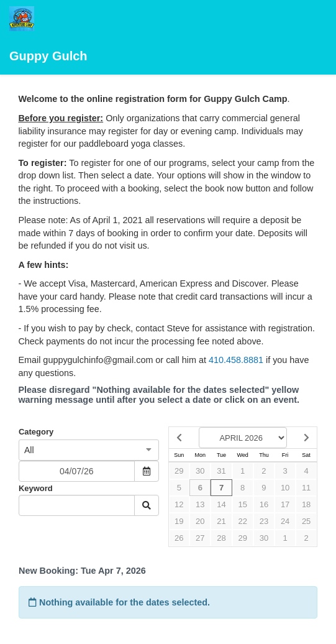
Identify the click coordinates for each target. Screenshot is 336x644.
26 (179, 538)
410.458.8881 (236, 360)
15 (242, 504)
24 (285, 521)
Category (36, 432)
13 (200, 504)
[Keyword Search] (77, 505)
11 (306, 488)
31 (221, 471)
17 (285, 504)
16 (264, 504)
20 (200, 521)
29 (179, 471)
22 (242, 521)
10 (285, 488)
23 (264, 521)
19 (179, 521)
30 (200, 471)
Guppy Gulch (48, 34)
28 (221, 538)
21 (221, 521)
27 (200, 538)
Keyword (36, 488)
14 (221, 504)
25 (306, 521)
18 (306, 504)
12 (179, 504)
